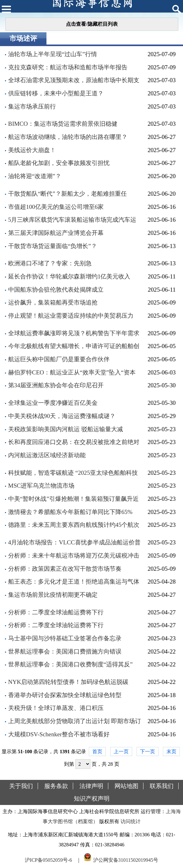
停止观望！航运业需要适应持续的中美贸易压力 (71, 316)
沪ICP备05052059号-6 (48, 860)
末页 (171, 752)
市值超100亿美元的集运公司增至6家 (56, 207)
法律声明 (91, 786)
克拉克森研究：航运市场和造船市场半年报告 (68, 67)
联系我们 (162, 786)
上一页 (121, 752)
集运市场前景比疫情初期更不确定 (53, 595)
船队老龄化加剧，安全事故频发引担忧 (59, 163)
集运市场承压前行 (32, 106)
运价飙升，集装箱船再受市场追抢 (53, 302)
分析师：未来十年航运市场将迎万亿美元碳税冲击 (74, 556)
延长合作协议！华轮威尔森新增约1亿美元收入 (69, 276)
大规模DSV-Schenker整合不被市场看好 (59, 734)
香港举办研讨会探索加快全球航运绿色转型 (65, 695)
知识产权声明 (92, 799)
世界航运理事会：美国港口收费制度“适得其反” (70, 664)
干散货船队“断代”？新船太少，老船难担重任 (67, 194)
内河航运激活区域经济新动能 (47, 455)
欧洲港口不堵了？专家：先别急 (50, 263)
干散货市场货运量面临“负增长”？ (53, 246)
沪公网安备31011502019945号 (126, 860)
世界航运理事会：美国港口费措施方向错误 (65, 651)
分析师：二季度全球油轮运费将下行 (56, 625)
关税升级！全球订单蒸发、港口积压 (56, 708)
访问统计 (131, 821)
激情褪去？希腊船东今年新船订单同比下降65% (70, 512)
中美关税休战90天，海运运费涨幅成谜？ (62, 416)
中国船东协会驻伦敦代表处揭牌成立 (56, 290)
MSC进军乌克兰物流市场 (41, 486)
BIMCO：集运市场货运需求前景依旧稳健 (63, 124)
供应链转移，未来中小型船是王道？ (56, 93)
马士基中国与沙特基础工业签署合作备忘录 (65, 638)
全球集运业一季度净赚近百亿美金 (53, 403)
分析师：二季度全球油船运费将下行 (56, 612)
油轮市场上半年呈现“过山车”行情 (53, 54)
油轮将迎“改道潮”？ (35, 176)
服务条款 (56, 786)
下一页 (148, 752)
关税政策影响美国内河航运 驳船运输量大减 (66, 429)
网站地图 (126, 786)
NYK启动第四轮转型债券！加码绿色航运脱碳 (68, 682)
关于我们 (21, 786)
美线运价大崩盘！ (32, 150)
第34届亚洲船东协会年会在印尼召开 (56, 385)
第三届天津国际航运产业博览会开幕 (56, 233)
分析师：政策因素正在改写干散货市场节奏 (65, 569)
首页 (97, 752)
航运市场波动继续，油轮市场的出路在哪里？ (68, 137)
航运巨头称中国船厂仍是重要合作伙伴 (59, 359)
